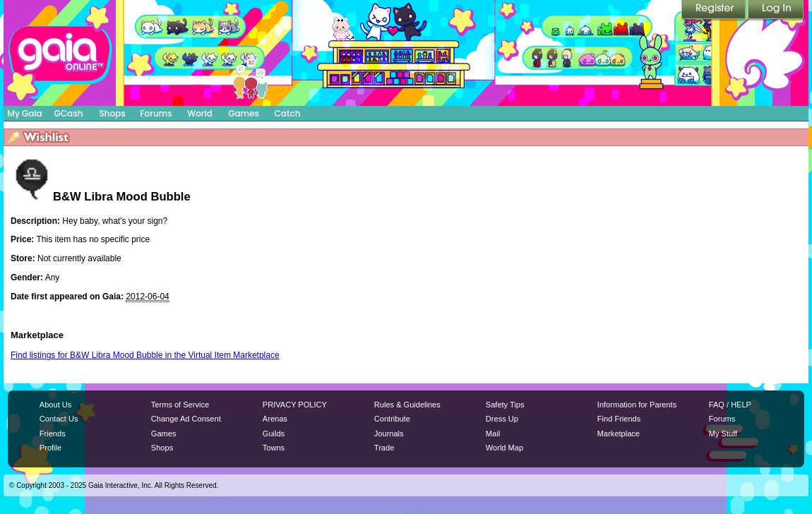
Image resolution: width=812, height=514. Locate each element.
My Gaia (24, 113)
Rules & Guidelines (407, 405)
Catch (288, 113)
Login (776, 11)
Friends (53, 434)
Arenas (275, 419)
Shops (112, 113)
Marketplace (619, 434)
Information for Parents (637, 405)
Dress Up (502, 419)
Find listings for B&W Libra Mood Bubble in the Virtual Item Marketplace (145, 355)
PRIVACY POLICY (295, 405)
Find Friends (619, 419)
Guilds (274, 434)
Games (244, 113)
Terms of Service (180, 405)
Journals (389, 434)
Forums (156, 113)
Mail (493, 434)
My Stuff (723, 434)
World (200, 113)
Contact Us (59, 419)
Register (715, 11)
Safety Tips (505, 405)
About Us (55, 405)
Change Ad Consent (186, 419)
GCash (69, 113)
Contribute (392, 419)
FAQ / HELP (730, 405)
